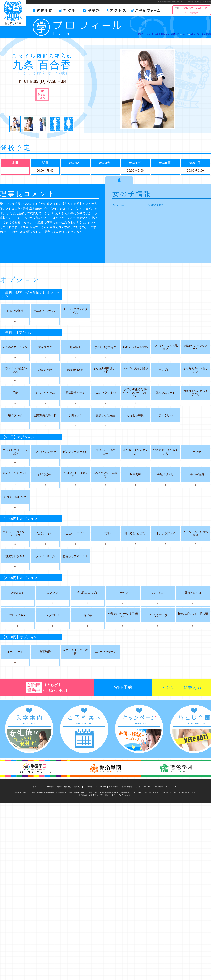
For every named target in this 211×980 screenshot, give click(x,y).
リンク (138, 787)
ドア (34, 787)
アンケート (88, 787)
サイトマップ (171, 787)
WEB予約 (147, 787)
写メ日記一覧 (114, 787)
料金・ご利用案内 (64, 787)
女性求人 (77, 787)
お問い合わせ (127, 787)
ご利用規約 (158, 787)
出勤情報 (51, 787)
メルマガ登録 (101, 787)
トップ (42, 787)
